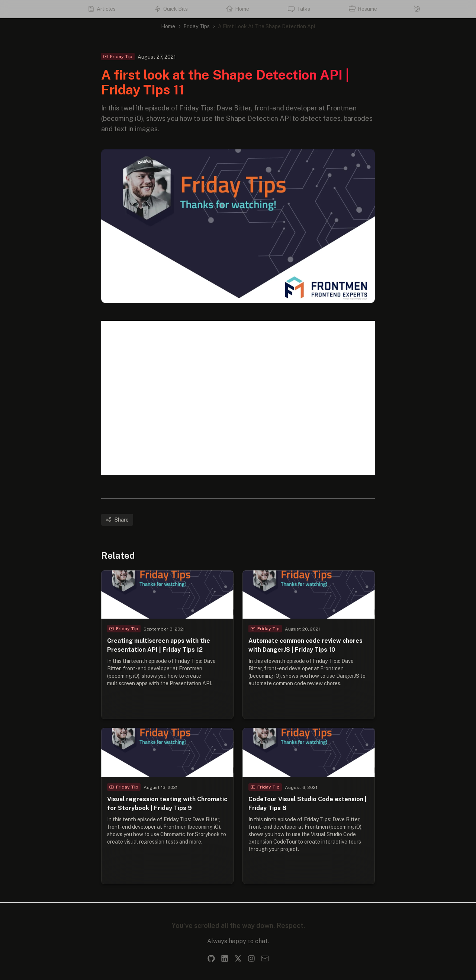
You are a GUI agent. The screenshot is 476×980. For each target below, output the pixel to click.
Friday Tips (197, 26)
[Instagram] (251, 958)
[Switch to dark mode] (417, 9)
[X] (238, 958)
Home (168, 26)
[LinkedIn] (225, 958)
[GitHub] (211, 958)
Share (117, 520)
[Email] (265, 958)
